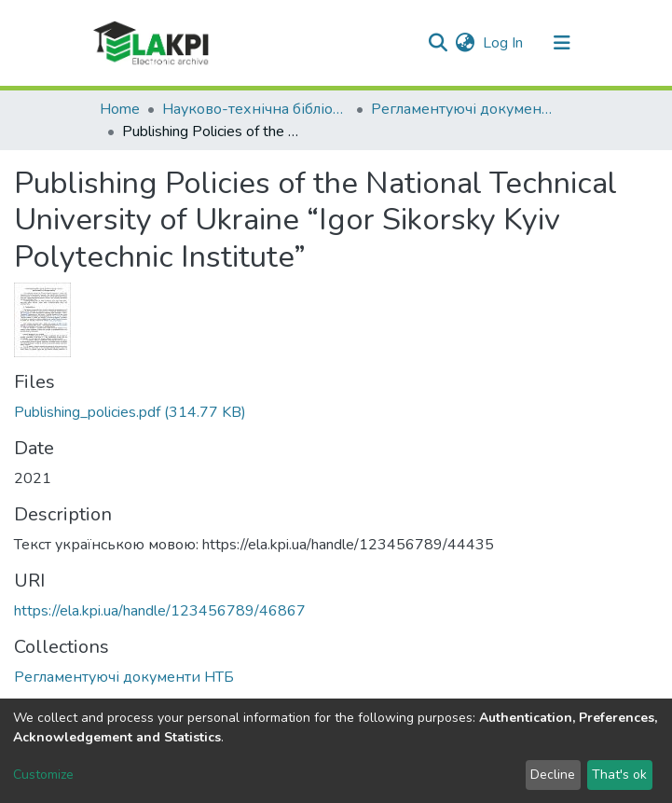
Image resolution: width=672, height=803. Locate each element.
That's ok (619, 775)
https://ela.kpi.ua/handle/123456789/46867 (160, 611)
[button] (466, 43)
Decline (553, 775)
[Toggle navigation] (562, 43)
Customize (43, 775)
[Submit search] (439, 43)
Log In (504, 43)
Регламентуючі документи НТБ (464, 109)
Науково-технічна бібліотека (255, 109)
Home (120, 109)
